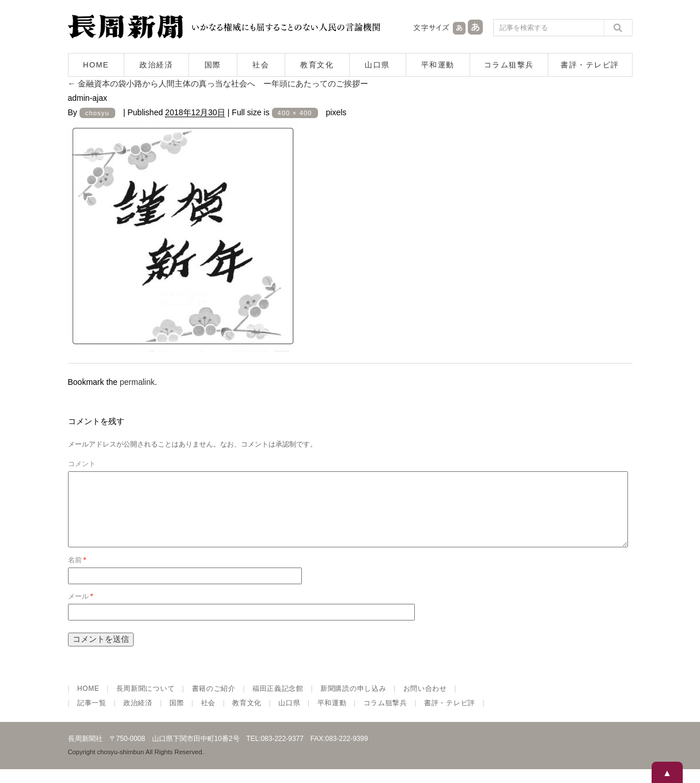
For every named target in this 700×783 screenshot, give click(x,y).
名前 (77, 574)
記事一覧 (92, 717)
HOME (96, 65)
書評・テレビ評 (590, 65)
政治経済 (156, 65)
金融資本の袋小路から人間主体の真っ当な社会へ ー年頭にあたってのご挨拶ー (218, 84)
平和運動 (438, 65)
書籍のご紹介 (214, 702)
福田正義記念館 (278, 702)
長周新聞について (146, 702)
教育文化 (317, 65)
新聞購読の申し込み (353, 702)
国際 (213, 65)
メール (81, 610)
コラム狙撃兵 (509, 65)
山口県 (377, 65)
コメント (82, 464)
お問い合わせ (425, 702)
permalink (137, 382)
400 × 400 (295, 113)
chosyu (97, 113)
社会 (261, 65)
